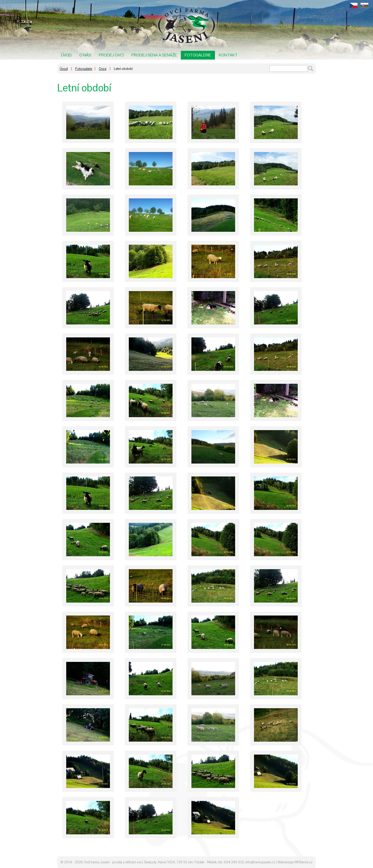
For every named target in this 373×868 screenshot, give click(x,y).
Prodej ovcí (111, 55)
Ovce (103, 69)
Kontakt (228, 55)
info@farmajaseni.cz (260, 862)
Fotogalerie (198, 55)
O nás (85, 55)
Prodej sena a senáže (154, 55)
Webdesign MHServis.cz (295, 862)
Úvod (66, 55)
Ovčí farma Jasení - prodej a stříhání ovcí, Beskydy (120, 862)
